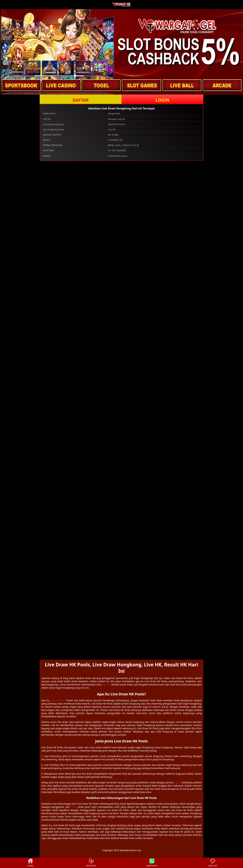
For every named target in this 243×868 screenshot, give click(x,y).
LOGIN (162, 100)
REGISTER (91, 863)
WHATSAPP (152, 863)
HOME (30, 863)
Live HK (106, 685)
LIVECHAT (213, 863)
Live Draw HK (58, 700)
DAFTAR (81, 100)
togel (177, 782)
